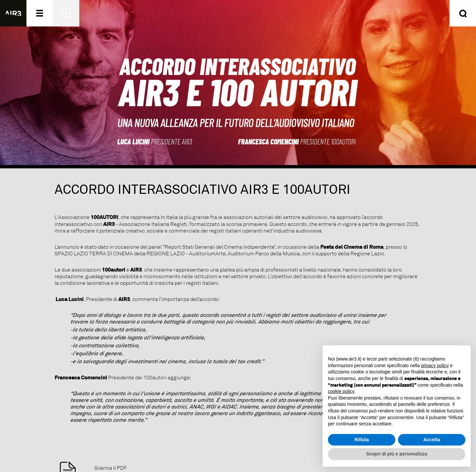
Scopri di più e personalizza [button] (397, 454)
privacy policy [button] (435, 365)
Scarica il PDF (110, 468)
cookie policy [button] (341, 391)
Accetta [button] (432, 440)
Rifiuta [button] (362, 440)
